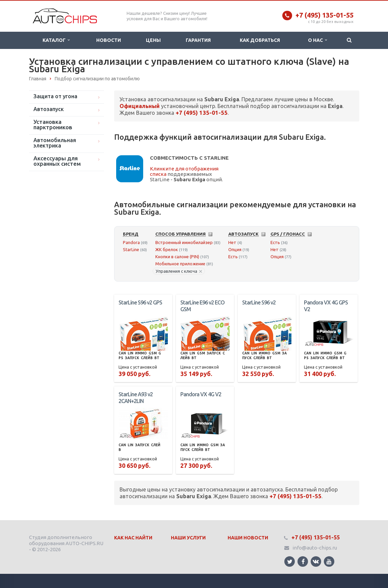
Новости (109, 40)
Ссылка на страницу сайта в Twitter (290, 562)
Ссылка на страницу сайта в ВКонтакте (316, 561)
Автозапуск (49, 109)
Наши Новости (248, 538)
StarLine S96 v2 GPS (140, 302)
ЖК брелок (167, 249)
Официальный (140, 106)
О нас (317, 40)
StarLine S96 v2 (259, 302)
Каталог (56, 40)
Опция (235, 249)
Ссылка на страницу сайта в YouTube (329, 562)
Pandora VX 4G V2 (201, 394)
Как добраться (260, 40)
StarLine (131, 249)
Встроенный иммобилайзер (184, 242)
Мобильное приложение (180, 264)
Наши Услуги (188, 538)
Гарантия (198, 40)
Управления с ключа (179, 271)
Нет (232, 242)
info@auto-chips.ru (315, 548)
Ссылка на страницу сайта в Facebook (303, 562)
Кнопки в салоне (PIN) (177, 257)
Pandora (131, 242)
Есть (233, 257)
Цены (153, 40)
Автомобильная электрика (55, 143)
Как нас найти (133, 538)
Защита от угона (55, 96)
